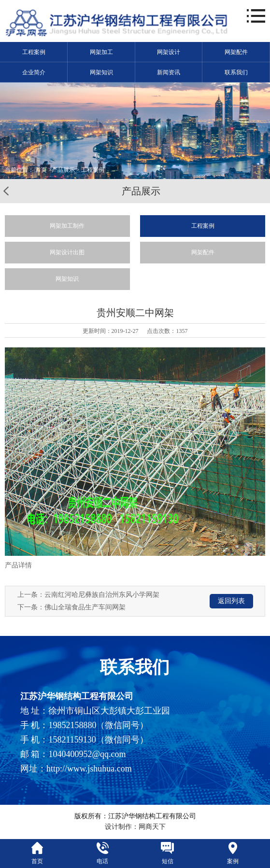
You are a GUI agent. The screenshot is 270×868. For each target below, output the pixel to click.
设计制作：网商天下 (135, 827)
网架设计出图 (67, 252)
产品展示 (63, 170)
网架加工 (101, 52)
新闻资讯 (169, 72)
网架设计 (169, 52)
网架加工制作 (67, 226)
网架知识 (101, 72)
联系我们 (236, 72)
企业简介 (34, 72)
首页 (41, 170)
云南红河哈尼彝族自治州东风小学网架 (102, 595)
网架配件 (236, 52)
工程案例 (34, 52)
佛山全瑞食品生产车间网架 (85, 607)
